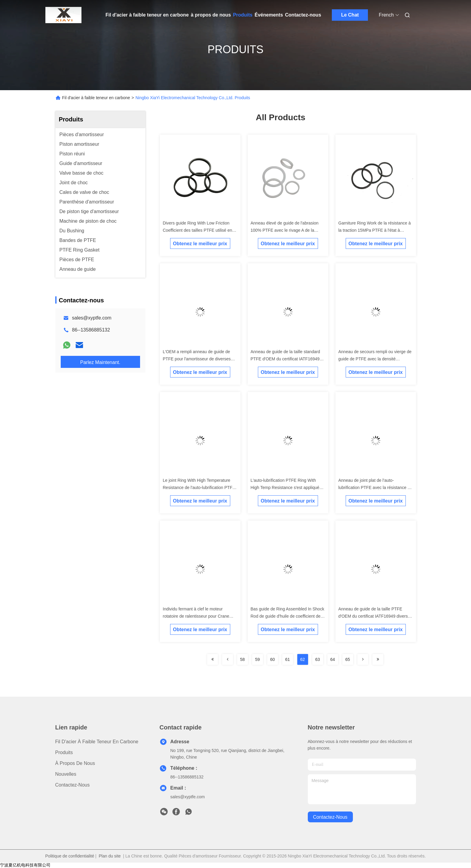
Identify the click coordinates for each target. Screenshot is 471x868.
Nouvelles (66, 774)
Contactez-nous (303, 15)
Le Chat (350, 15)
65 (348, 659)
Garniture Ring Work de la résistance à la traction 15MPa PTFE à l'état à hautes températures (375, 230)
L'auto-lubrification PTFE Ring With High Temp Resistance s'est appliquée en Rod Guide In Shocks (286, 487)
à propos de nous (211, 15)
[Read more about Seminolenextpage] (213, 659)
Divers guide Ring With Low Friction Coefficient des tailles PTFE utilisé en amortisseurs (198, 230)
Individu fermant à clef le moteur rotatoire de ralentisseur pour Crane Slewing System (196, 616)
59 (258, 659)
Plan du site (110, 856)
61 (288, 659)
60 (273, 659)
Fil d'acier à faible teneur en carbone (147, 15)
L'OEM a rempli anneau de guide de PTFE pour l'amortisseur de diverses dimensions (197, 359)
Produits (243, 15)
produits (64, 752)
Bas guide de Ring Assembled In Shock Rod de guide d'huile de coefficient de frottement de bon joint (287, 616)
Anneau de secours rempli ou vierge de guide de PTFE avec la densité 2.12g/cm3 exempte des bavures (375, 359)
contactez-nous (330, 817)
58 (243, 659)
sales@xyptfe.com (92, 318)
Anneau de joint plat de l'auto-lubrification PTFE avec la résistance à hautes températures (374, 487)
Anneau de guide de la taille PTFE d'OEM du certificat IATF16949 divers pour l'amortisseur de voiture (373, 616)
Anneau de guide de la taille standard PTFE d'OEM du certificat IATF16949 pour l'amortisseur (285, 359)
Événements (269, 15)
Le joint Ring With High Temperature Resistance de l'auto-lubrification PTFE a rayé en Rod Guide (199, 487)
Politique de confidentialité (70, 856)
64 (333, 659)
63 (318, 659)
